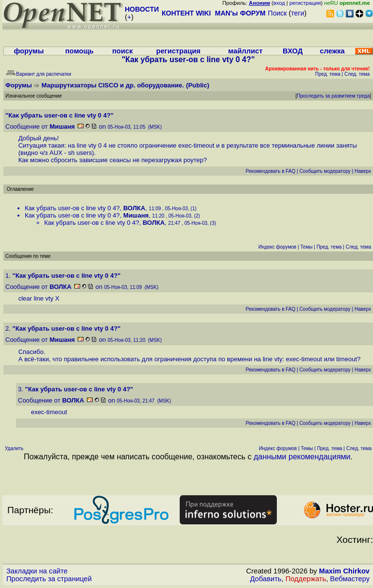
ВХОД (293, 51)
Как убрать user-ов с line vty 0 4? (72, 208)
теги (297, 13)
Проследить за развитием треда (333, 96)
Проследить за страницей (49, 579)
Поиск (278, 13)
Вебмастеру (350, 579)
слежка (332, 51)
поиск (122, 51)
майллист (246, 51)
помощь (79, 51)
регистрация (305, 3)
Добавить (266, 579)
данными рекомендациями (302, 457)
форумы (29, 51)
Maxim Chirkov (344, 571)
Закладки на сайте (37, 571)
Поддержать (306, 579)
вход (279, 3)
